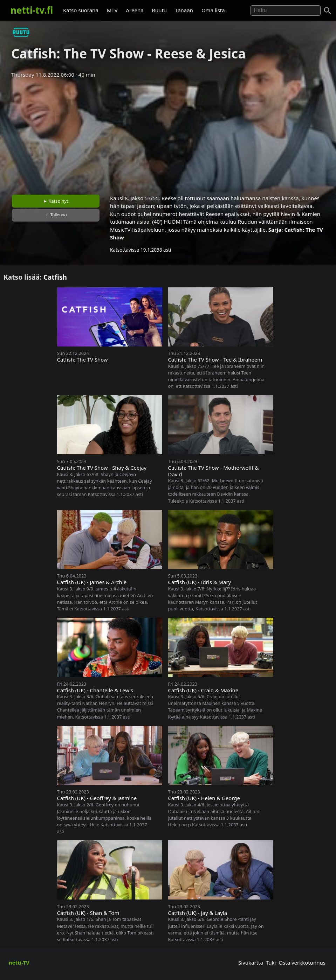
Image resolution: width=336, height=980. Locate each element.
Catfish (55, 277)
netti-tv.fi (32, 10)
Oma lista (213, 10)
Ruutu (160, 10)
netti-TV (19, 962)
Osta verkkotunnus (302, 962)
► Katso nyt (56, 201)
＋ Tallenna (56, 215)
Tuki (271, 962)
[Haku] (328, 11)
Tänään (184, 10)
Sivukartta (251, 962)
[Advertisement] (168, 134)
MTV (112, 10)
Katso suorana (81, 10)
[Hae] (286, 10)
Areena (135, 10)
